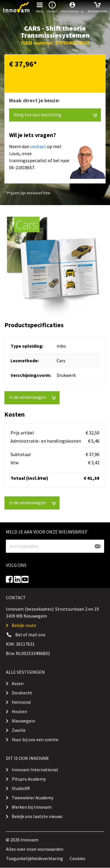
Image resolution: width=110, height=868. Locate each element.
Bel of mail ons (30, 635)
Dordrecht (22, 693)
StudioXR (21, 788)
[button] (72, 7)
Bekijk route (24, 625)
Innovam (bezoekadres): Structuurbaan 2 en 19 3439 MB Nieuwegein (52, 612)
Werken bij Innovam (32, 807)
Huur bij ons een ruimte (35, 739)
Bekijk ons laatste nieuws (37, 816)
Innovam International (35, 770)
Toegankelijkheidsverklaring (34, 858)
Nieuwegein (23, 721)
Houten (19, 711)
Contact (52, 7)
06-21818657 (22, 167)
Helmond (21, 702)
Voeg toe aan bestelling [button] (55, 115)
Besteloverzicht (97, 7)
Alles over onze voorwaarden (35, 849)
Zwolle (19, 730)
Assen (18, 683)
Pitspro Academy (29, 779)
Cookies (77, 858)
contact (38, 146)
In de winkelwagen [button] (32, 397)
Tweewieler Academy (33, 798)
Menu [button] (40, 7)
